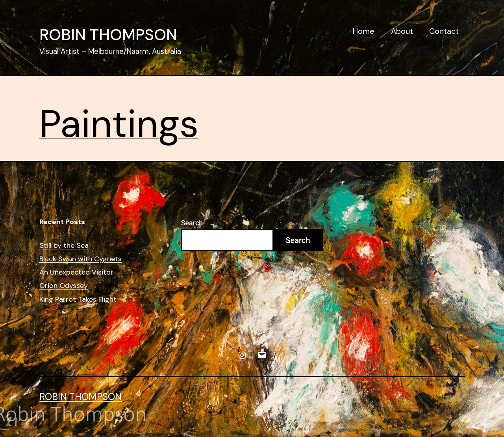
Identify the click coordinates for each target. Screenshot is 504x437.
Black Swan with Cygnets (81, 259)
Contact (444, 31)
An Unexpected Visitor (76, 272)
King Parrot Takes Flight (78, 300)
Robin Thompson (108, 35)
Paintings (119, 124)
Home (364, 31)
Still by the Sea (64, 246)
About (402, 31)
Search (192, 223)
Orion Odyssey (64, 286)
